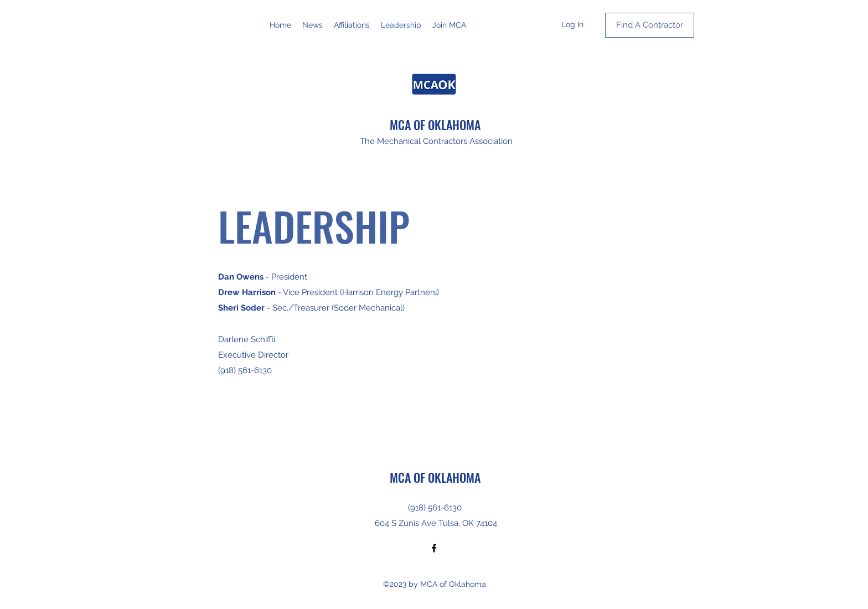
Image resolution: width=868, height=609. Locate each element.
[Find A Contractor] (650, 25)
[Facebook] (434, 548)
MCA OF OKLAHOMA (435, 125)
